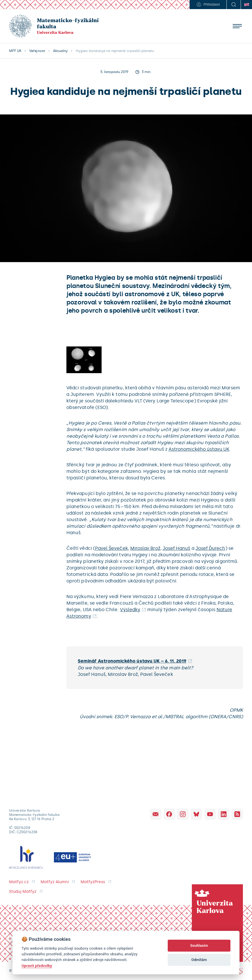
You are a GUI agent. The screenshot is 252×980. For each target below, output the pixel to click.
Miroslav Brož (145, 548)
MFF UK (15, 51)
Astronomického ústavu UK (199, 449)
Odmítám (199, 960)
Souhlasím (199, 945)
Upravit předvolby (37, 966)
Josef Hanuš (177, 548)
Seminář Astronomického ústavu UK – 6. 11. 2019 (132, 661)
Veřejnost (37, 51)
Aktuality (60, 51)
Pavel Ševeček (112, 548)
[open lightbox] (84, 360)
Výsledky (130, 610)
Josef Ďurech (210, 548)
